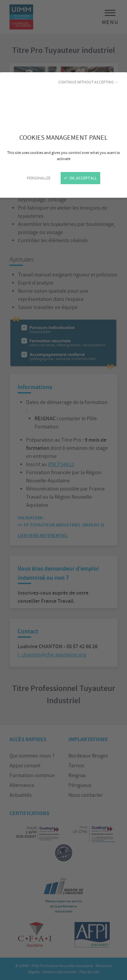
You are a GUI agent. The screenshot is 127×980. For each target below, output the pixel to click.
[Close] (63, 490)
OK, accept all (80, 178)
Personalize (39, 178)
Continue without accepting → (88, 82)
